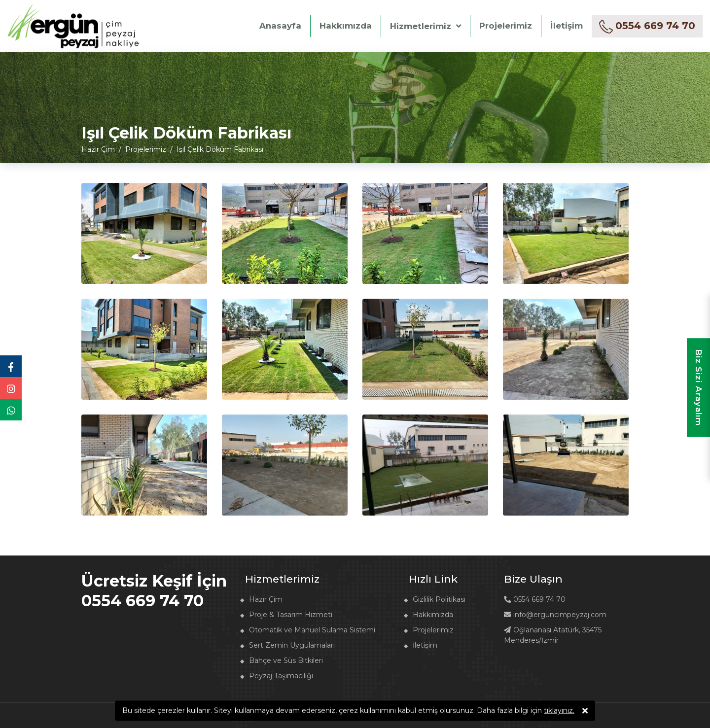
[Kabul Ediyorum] (585, 712)
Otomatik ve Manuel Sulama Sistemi (312, 630)
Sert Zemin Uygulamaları (292, 645)
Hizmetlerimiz (421, 26)
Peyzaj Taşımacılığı (281, 676)
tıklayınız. (559, 712)
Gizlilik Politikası (439, 599)
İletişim (567, 26)
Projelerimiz (506, 26)
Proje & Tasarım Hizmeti (291, 615)
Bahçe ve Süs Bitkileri (286, 660)
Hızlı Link (433, 579)
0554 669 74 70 (535, 599)
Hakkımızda (346, 26)
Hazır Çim (266, 599)
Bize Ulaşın (533, 579)
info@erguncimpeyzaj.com (555, 615)
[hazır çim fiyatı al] (647, 26)
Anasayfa (280, 26)
